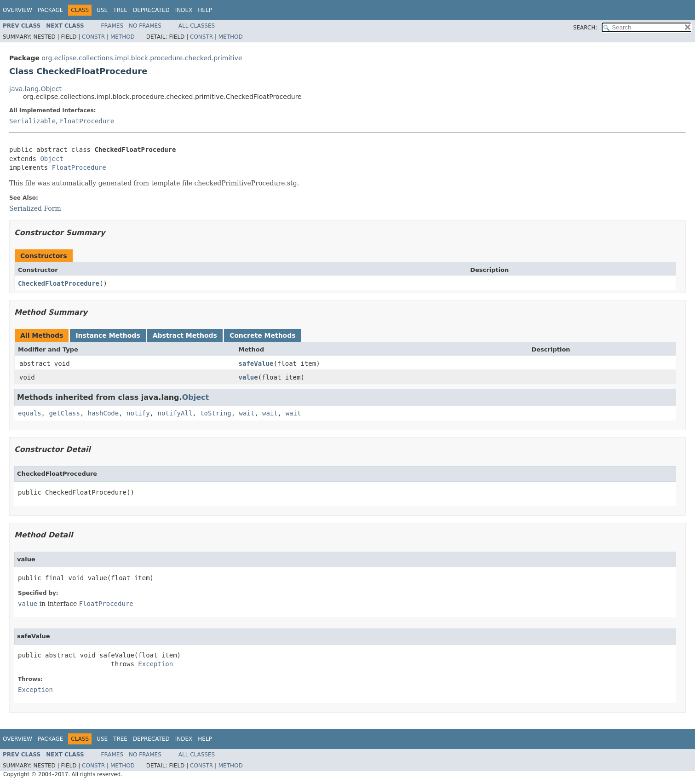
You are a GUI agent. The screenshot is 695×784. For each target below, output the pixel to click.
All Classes (197, 26)
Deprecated (151, 10)
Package (50, 10)
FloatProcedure (87, 121)
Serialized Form (35, 208)
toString (215, 413)
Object (52, 159)
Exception (155, 664)
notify (138, 413)
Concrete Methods (263, 335)
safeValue (256, 363)
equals (30, 413)
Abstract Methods (185, 335)
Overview (17, 10)
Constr (93, 37)
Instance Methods (108, 335)
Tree (120, 10)
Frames (112, 26)
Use (102, 10)
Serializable (32, 121)
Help (205, 10)
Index (184, 10)
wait (247, 413)
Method (123, 37)
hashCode (103, 413)
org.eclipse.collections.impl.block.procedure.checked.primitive (142, 58)
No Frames (145, 26)
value (248, 377)
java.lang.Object (35, 89)
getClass (64, 413)
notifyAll (175, 413)
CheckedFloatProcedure (59, 283)
